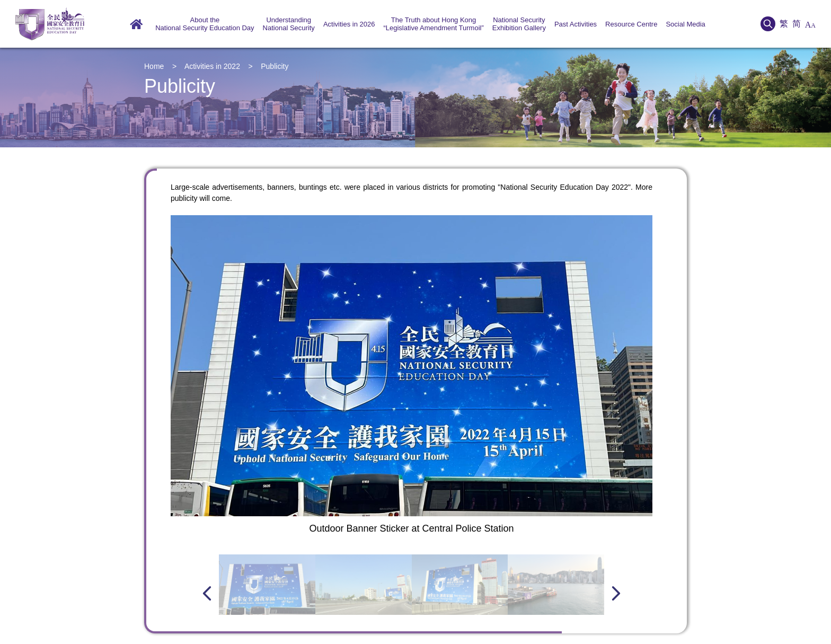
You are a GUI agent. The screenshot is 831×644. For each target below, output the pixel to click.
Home (154, 66)
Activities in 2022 (212, 66)
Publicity (275, 66)
